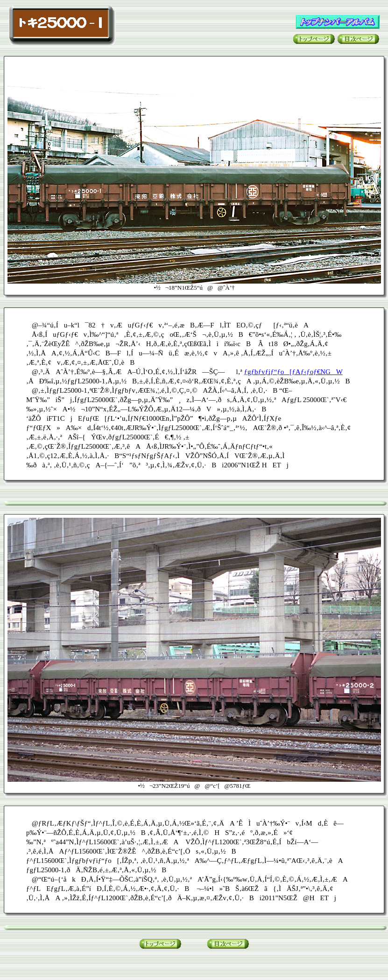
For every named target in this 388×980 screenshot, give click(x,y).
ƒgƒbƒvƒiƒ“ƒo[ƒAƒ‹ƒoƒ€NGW (293, 372)
